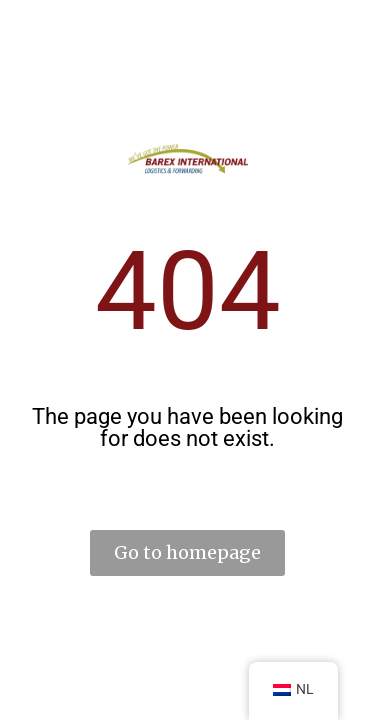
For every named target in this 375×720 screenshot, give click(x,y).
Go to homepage (187, 552)
